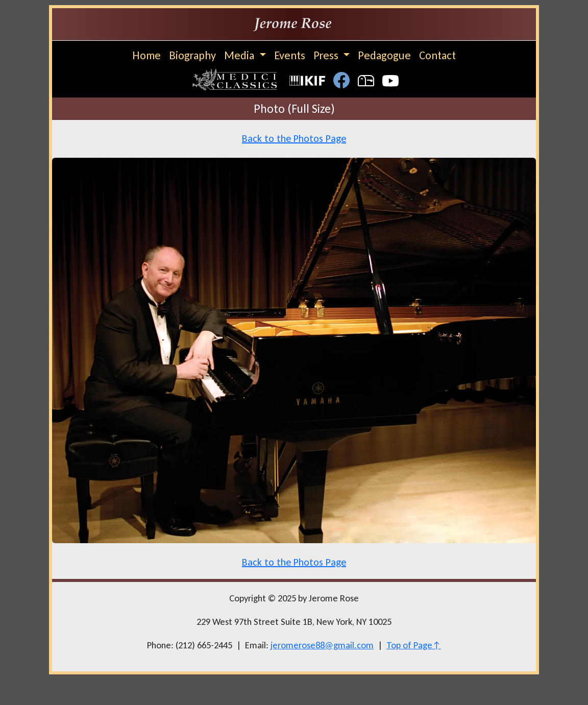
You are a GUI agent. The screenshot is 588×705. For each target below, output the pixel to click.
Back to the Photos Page (294, 138)
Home (146, 55)
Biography (192, 55)
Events (290, 55)
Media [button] (240, 55)
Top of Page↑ (414, 645)
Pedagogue (384, 55)
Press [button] (327, 55)
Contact (437, 55)
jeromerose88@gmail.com (322, 645)
